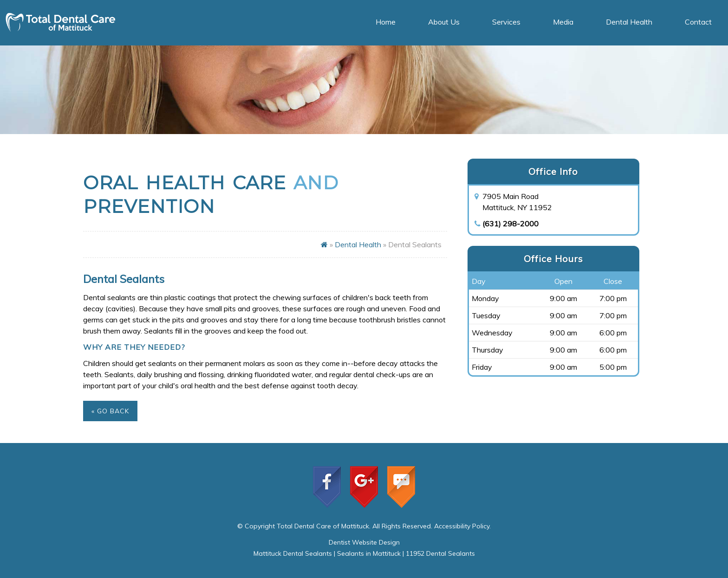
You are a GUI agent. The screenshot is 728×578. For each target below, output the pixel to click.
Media (563, 22)
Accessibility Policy (462, 526)
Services (506, 22)
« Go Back (110, 411)
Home (386, 22)
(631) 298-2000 (510, 224)
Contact (698, 22)
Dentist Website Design (364, 542)
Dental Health (629, 22)
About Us (444, 22)
